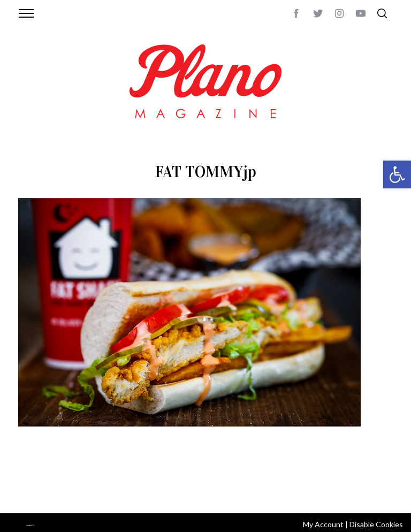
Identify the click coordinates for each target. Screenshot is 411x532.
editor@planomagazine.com (69, 491)
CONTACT (61, 478)
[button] (397, 174)
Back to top (373, 478)
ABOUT (30, 478)
